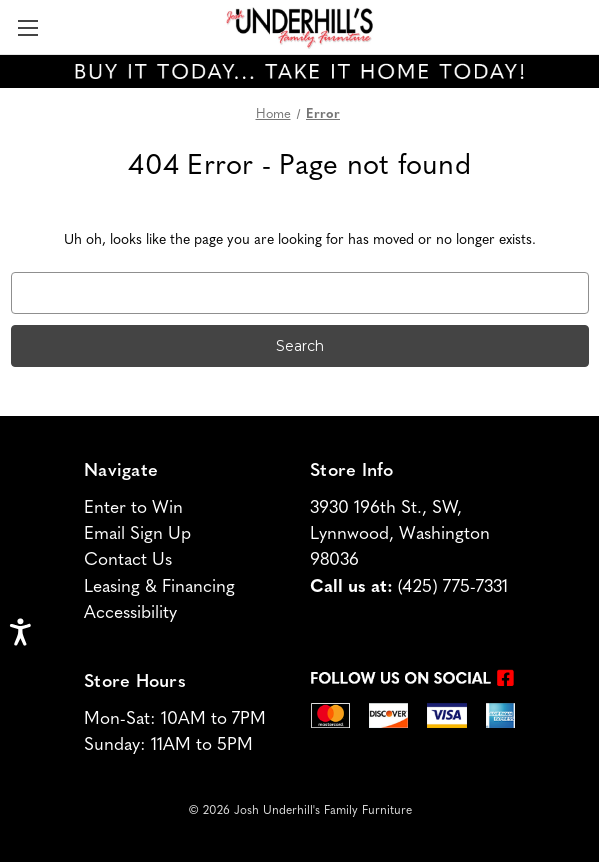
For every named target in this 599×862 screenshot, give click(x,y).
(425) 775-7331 (453, 587)
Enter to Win (133, 508)
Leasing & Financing (159, 587)
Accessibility (130, 613)
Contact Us (128, 560)
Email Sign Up (137, 534)
